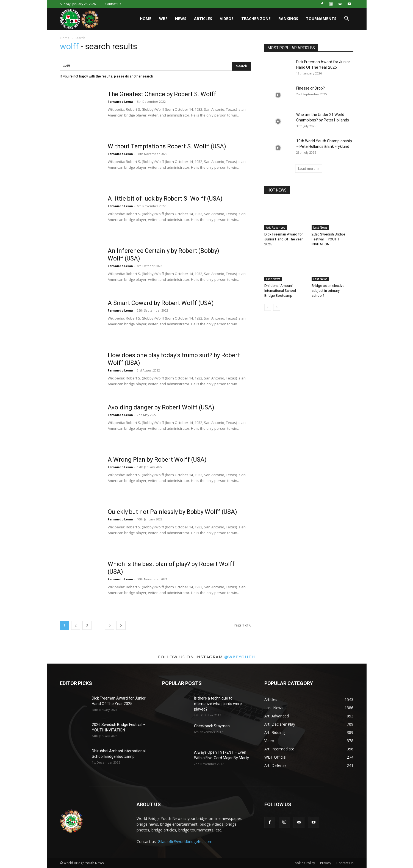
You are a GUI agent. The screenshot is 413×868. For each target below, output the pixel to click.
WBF (163, 19)
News (181, 19)
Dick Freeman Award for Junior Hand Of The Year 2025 (284, 239)
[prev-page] (268, 307)
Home (146, 19)
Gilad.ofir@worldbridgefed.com (185, 841)
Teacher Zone (256, 19)
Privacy (326, 863)
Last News (320, 228)
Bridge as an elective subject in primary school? (328, 291)
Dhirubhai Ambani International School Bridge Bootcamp (280, 291)
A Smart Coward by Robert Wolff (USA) (161, 303)
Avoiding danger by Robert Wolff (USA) (161, 407)
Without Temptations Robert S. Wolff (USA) (167, 146)
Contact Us (113, 4)
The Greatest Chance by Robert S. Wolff (162, 94)
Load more (309, 169)
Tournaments (321, 19)
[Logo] (80, 19)
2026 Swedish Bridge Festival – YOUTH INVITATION (328, 239)
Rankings (288, 19)
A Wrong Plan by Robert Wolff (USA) (157, 460)
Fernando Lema (120, 102)
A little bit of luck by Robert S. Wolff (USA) (165, 199)
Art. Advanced (276, 228)
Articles (203, 19)
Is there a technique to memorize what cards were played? (218, 704)
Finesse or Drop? (311, 88)
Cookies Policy (304, 863)
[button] (347, 19)
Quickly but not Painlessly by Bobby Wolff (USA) (172, 512)
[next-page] (121, 625)
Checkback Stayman (212, 726)
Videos (227, 19)
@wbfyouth (240, 657)
